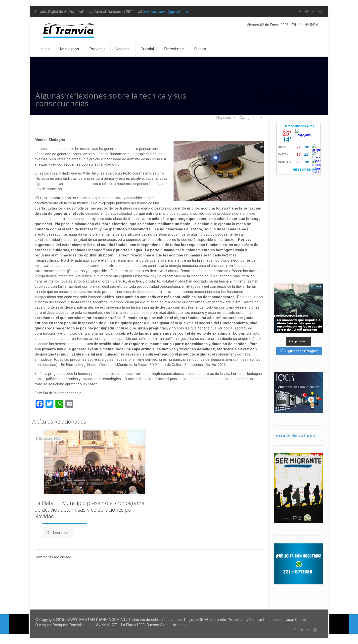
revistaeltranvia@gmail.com (165, 12)
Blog (282, 95)
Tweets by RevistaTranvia (294, 435)
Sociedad (304, 95)
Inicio (262, 95)
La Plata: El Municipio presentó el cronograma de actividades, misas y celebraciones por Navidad (89, 509)
